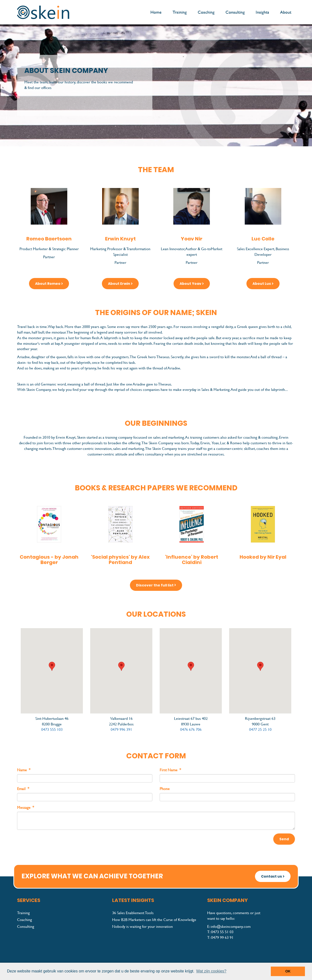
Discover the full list (156, 585)
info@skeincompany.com (231, 926)
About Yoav (192, 284)
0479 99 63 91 (222, 937)
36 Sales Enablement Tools (133, 913)
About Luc (263, 284)
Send (284, 839)
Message (26, 807)
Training (180, 12)
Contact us (273, 876)
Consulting (235, 12)
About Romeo (49, 284)
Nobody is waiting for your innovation (142, 926)
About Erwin (120, 284)
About (286, 12)
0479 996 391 (121, 729)
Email (23, 789)
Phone (165, 789)
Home (156, 12)
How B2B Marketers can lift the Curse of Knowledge (154, 920)
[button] (52, 666)
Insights (262, 12)
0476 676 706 (191, 729)
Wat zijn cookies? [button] (211, 971)
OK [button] (288, 971)
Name (24, 770)
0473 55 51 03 (222, 932)
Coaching (206, 12)
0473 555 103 (52, 729)
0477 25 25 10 (260, 729)
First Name (170, 770)
